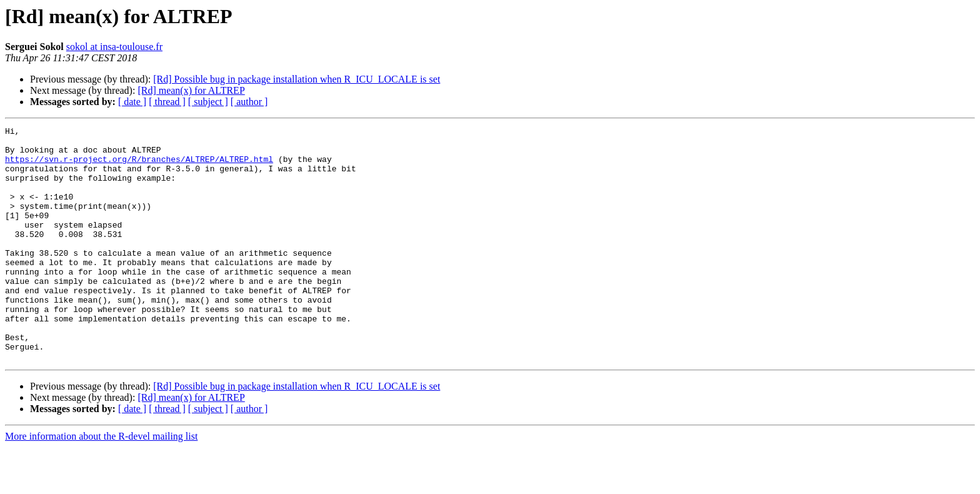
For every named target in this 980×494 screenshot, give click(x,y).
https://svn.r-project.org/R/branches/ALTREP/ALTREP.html (139, 166)
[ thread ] (167, 102)
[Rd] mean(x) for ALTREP (191, 90)
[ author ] (249, 102)
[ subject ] (208, 102)
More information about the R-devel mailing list (101, 483)
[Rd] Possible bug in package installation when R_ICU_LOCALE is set (297, 79)
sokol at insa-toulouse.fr (114, 47)
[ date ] (132, 102)
